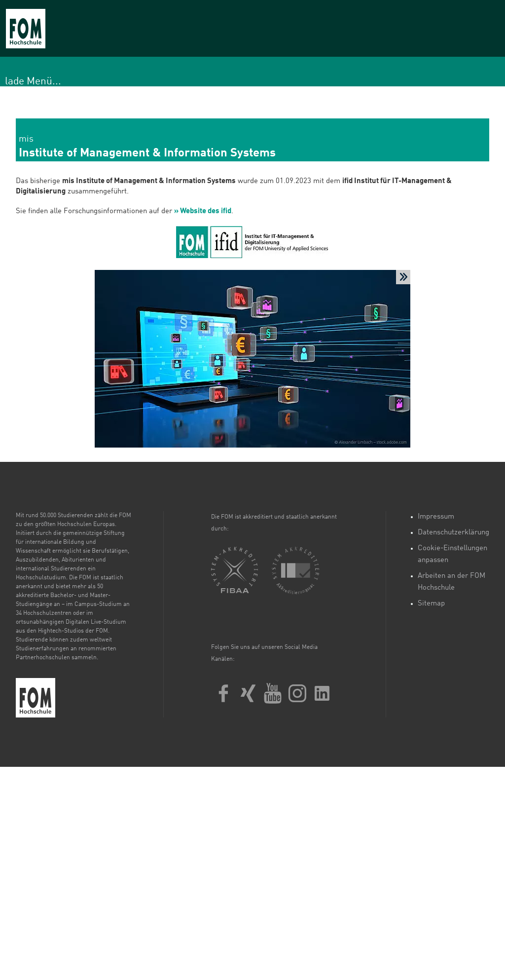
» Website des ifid (203, 211)
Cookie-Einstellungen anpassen (452, 554)
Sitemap (431, 604)
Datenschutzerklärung (453, 533)
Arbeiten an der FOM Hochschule (451, 582)
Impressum (436, 517)
